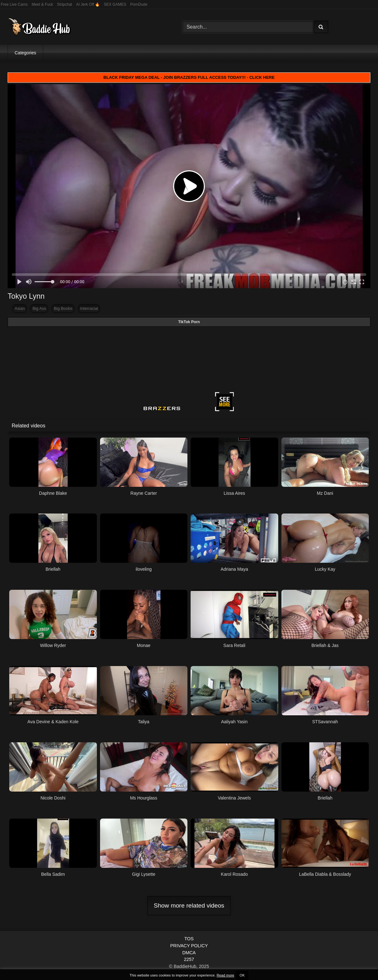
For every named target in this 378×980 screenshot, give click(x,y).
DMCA (189, 953)
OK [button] (242, 975)
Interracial (89, 308)
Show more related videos (189, 905)
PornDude (139, 4)
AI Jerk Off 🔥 (88, 4)
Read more (225, 975)
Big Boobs (63, 308)
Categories (25, 53)
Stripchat (65, 4)
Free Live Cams (14, 4)
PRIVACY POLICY (189, 946)
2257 (189, 959)
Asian (20, 308)
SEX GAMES (115, 4)
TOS (189, 939)
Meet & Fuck (42, 4)
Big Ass (39, 308)
